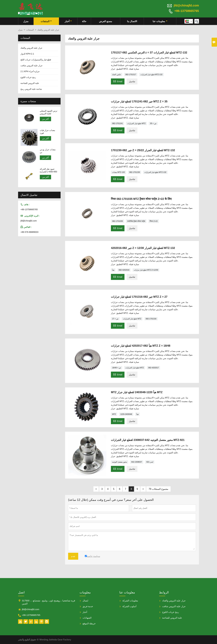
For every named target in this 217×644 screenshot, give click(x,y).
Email (118, 81)
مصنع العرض (105, 21)
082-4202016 (124, 270)
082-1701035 (117, 221)
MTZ (114, 414)
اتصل (21, 592)
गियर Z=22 (154, 221)
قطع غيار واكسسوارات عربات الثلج (36, 60)
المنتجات (46, 21)
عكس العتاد (116, 75)
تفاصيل (132, 81)
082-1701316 (151, 319)
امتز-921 (150, 462)
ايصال (85, 601)
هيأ (113, 270)
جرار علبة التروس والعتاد (31, 48)
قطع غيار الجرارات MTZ (136, 123)
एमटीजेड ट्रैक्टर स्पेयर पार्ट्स (136, 221)
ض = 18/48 (117, 368)
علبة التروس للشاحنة (30, 83)
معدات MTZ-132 (118, 172)
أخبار (68, 21)
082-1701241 (117, 123)
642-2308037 (137, 462)
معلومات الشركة (130, 601)
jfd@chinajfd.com (186, 5)
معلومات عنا (160, 21)
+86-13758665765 (187, 11)
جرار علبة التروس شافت (31, 65)
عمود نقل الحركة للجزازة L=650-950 (48, 170)
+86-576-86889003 (29, 232)
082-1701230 (135, 172)
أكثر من (46, 119)
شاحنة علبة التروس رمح (31, 89)
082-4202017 (153, 368)
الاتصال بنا (132, 21)
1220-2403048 (126, 414)
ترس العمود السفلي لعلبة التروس (49, 112)
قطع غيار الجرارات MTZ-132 (151, 75)
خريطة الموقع (89, 623)
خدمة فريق (88, 606)
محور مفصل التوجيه (120, 462)
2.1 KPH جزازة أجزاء (30, 71)
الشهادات (87, 618)
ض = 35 (153, 123)
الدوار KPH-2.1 (27, 54)
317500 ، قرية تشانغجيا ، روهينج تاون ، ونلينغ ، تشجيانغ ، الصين (48, 602)
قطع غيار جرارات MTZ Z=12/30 (146, 270)
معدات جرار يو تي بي (48, 151)
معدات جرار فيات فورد (48, 132)
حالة (84, 21)
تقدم (73, 556)
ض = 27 (115, 319)
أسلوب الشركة (129, 606)
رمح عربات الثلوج (28, 77)
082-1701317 (131, 75)
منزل (26, 21)
